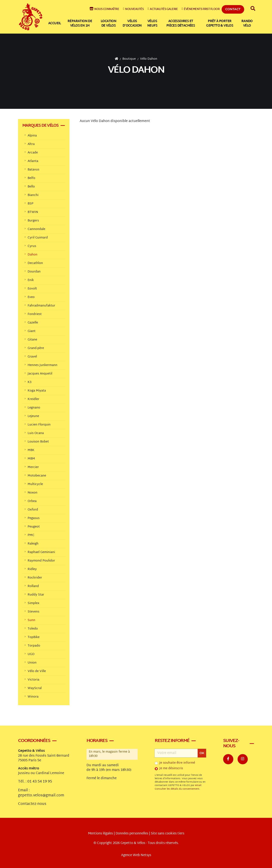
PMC (31, 535)
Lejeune (33, 416)
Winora (33, 697)
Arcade (33, 153)
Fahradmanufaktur (41, 306)
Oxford (33, 510)
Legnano (34, 408)
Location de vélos (108, 24)
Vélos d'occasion (132, 24)
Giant (32, 331)
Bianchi (33, 195)
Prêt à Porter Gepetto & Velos (220, 24)
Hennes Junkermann (42, 365)
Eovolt (32, 289)
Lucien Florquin (39, 425)
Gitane (32, 340)
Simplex (33, 603)
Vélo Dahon (149, 59)
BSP (30, 204)
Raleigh (33, 544)
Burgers (33, 221)
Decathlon (35, 263)
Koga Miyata (37, 391)
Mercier (33, 467)
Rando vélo (247, 24)
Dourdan (34, 272)
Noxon (33, 493)
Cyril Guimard (38, 238)
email (198, 785)
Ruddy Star (36, 595)
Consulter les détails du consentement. (177, 789)
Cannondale (36, 229)
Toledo (33, 629)
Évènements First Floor (201, 9)
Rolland (33, 586)
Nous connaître (104, 9)
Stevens (33, 612)
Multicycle (35, 484)
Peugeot (34, 527)
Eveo (31, 297)
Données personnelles (132, 834)
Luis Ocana (36, 433)
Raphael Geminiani (41, 552)
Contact (233, 9)
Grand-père (36, 348)
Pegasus (34, 518)
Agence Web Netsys (136, 855)
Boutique (129, 59)
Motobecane (37, 476)
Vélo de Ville (37, 671)
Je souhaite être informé (177, 763)
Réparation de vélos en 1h (80, 24)
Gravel (32, 357)
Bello (31, 187)
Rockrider (35, 578)
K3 (30, 382)
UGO (31, 654)
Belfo (31, 178)
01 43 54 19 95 (40, 782)
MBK (31, 450)
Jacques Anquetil (40, 374)
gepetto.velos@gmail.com (41, 796)
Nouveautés (133, 9)
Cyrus (32, 246)
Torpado (34, 646)
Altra (31, 144)
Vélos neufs (152, 24)
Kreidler (33, 399)
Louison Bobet (38, 442)
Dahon (33, 255)
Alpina (32, 136)
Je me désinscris (171, 769)
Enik (31, 280)
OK (202, 753)
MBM (31, 459)
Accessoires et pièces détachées (181, 24)
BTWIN (33, 212)
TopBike (34, 637)
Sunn (31, 620)
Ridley (32, 569)
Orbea (32, 501)
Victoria (33, 680)
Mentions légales (100, 834)
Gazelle (33, 323)
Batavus (33, 170)
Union (32, 663)
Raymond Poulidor (41, 561)
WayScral (35, 688)
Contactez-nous (32, 804)
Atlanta (33, 161)
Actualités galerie (163, 9)
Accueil (55, 23)
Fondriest (35, 314)
